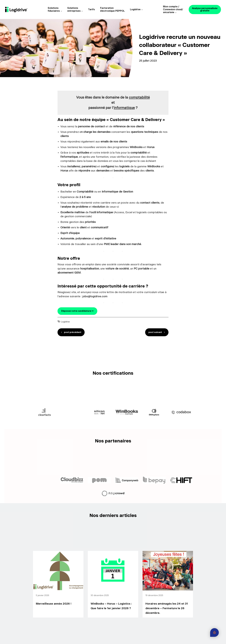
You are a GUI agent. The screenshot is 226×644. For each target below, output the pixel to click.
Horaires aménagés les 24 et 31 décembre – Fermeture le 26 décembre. (167, 609)
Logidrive (135, 9)
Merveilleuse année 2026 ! (54, 604)
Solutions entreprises (74, 9)
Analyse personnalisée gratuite (205, 9)
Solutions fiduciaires (54, 9)
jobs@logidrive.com (95, 296)
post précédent (73, 332)
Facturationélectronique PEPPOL (112, 9)
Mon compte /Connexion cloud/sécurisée (173, 9)
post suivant (155, 332)
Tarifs (91, 9)
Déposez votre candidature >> (77, 311)
